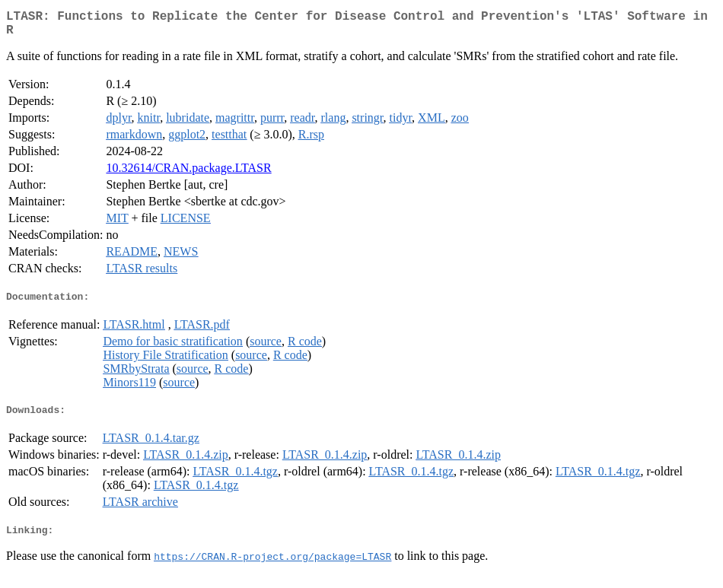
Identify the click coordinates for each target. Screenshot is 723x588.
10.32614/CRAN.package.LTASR (188, 174)
